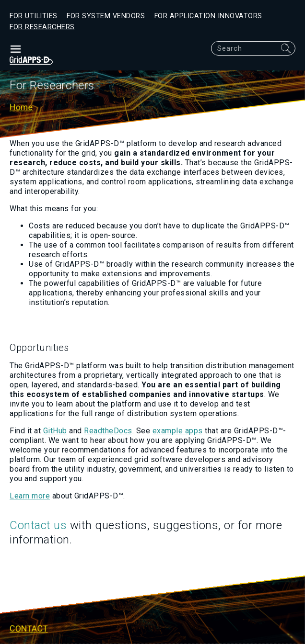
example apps (178, 431)
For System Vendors (106, 16)
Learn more (30, 496)
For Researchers (42, 27)
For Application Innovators (208, 16)
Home (21, 108)
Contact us (38, 525)
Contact (29, 629)
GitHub (55, 431)
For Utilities (34, 16)
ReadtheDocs (108, 431)
